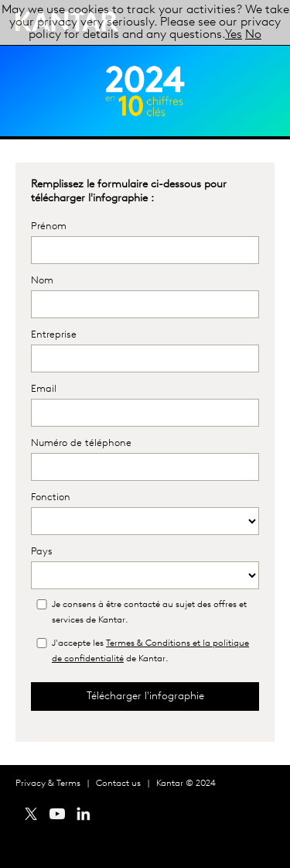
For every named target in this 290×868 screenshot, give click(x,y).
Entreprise (54, 335)
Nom (42, 281)
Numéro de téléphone (81, 443)
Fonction (51, 497)
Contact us (118, 784)
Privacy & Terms (48, 784)
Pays (42, 552)
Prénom (49, 226)
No (253, 35)
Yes (234, 35)
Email (44, 389)
